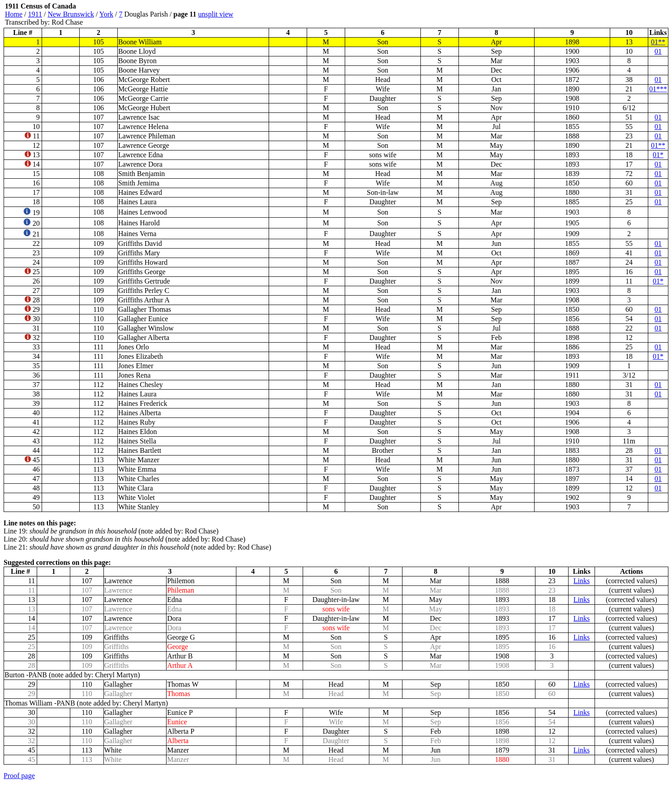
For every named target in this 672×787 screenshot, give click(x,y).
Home (14, 14)
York (106, 14)
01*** (658, 89)
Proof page (19, 776)
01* (658, 155)
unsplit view (216, 14)
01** (658, 42)
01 (658, 51)
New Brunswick (71, 14)
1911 (35, 14)
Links (582, 581)
